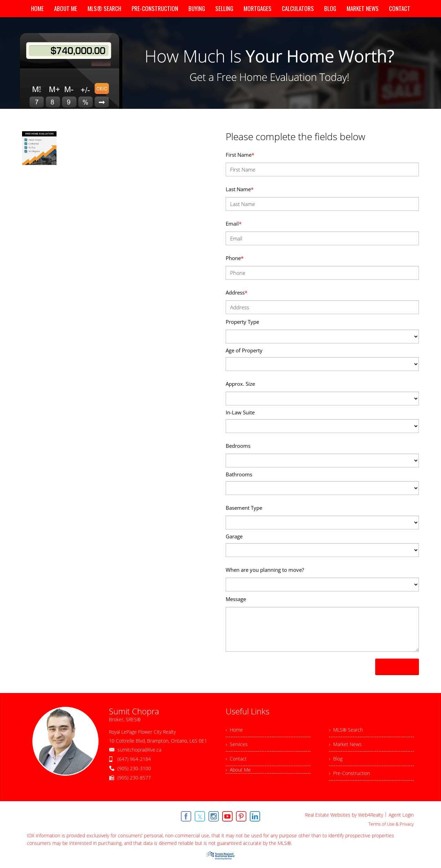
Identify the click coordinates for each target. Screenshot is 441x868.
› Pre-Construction (350, 773)
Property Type (242, 322)
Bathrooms (239, 474)
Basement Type (244, 508)
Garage (234, 536)
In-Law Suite (240, 412)
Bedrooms (238, 446)
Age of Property (244, 350)
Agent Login (401, 815)
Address (237, 292)
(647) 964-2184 (134, 759)
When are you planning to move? (265, 570)
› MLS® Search (346, 730)
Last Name (240, 189)
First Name (240, 155)
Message (236, 599)
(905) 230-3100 (134, 768)
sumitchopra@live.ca (139, 750)
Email (234, 224)
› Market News (345, 744)
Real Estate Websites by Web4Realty (344, 815)
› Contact (236, 759)
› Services (237, 744)
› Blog (336, 759)
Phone (235, 258)
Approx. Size (240, 384)
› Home (234, 730)
